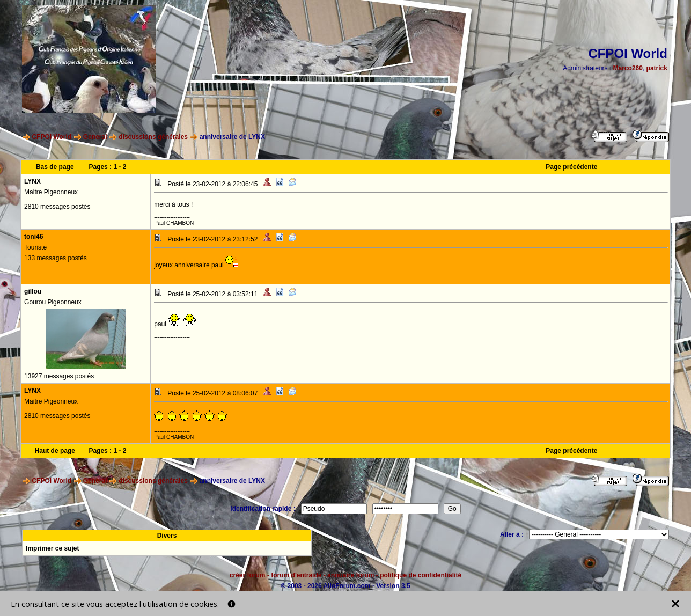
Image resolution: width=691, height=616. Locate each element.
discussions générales (153, 137)
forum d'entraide (296, 575)
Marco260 (628, 68)
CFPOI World (52, 137)
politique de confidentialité (421, 575)
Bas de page (55, 167)
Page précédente (571, 167)
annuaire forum (351, 575)
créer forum (248, 575)
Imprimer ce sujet (52, 548)
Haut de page (55, 451)
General (95, 137)
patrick (657, 68)
